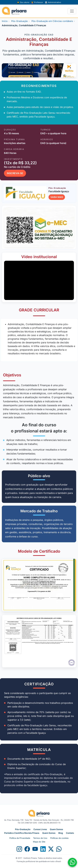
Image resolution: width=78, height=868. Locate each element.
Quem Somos (56, 829)
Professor (37, 2)
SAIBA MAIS (57, 197)
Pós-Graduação (20, 21)
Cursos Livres (40, 829)
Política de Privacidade (20, 838)
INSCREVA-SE (15, 173)
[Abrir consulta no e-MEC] (39, 227)
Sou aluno (23, 2)
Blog (61, 833)
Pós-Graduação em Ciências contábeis (52, 21)
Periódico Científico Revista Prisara (22, 833)
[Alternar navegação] (72, 11)
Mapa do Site (39, 842)
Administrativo (53, 2)
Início (5, 21)
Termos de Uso (40, 838)
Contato (70, 833)
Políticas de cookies (59, 838)
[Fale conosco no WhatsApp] (72, 862)
